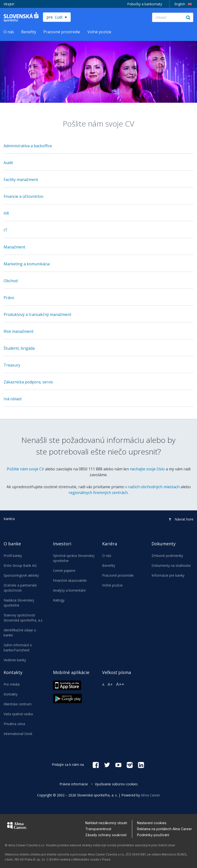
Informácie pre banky (168, 575)
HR (6, 213)
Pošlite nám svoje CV (25, 469)
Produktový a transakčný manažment (37, 314)
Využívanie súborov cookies (116, 784)
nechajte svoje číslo (147, 469)
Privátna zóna (14, 724)
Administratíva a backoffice (28, 146)
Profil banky (13, 556)
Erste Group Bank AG (20, 565)
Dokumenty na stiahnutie (171, 565)
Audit (8, 163)
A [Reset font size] (103, 684)
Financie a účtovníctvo (23, 196)
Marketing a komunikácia (27, 264)
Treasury (12, 365)
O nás (9, 32)
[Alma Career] (17, 826)
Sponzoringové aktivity (21, 575)
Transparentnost (98, 829)
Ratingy (59, 600)
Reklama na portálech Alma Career (164, 829)
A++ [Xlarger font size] (120, 684)
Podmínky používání (153, 835)
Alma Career (151, 795)
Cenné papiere (64, 571)
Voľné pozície (99, 32)
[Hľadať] (173, 17)
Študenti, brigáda (19, 348)
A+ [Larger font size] (110, 684)
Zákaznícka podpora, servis (28, 382)
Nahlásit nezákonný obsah (106, 823)
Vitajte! (9, 4)
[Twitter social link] (107, 765)
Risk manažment (19, 331)
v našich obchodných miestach (152, 487)
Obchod (11, 281)
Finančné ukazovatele (70, 580)
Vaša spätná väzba (18, 714)
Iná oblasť (13, 399)
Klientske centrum (18, 704)
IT (6, 230)
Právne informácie (74, 784)
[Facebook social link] (96, 765)
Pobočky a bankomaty (145, 4)
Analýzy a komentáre (69, 590)
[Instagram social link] (130, 765)
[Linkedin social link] (141, 765)
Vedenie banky (15, 660)
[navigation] (98, 642)
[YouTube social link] (118, 765)
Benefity (29, 32)
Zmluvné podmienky (167, 556)
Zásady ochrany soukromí (106, 835)
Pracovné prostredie (62, 32)
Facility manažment (21, 180)
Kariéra (9, 519)
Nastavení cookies (152, 823)
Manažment (14, 247)
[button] (180, 519)
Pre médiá (12, 684)
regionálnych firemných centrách (98, 493)
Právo (9, 298)
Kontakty (11, 694)
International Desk (18, 734)
